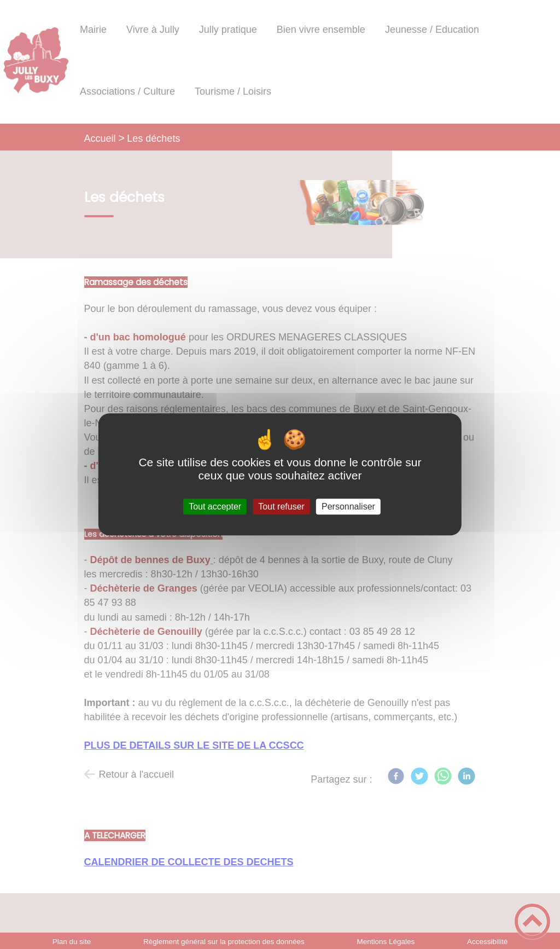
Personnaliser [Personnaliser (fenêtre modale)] (348, 507)
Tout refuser (281, 507)
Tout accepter (215, 507)
